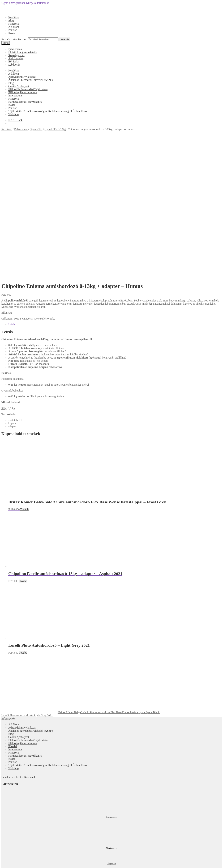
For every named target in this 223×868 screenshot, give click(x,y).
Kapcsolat (14, 24)
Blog (11, 21)
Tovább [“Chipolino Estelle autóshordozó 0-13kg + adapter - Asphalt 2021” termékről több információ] (23, 442)
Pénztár (12, 30)
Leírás (12, 185)
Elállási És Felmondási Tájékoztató (28, 89)
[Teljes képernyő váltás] (10, 863)
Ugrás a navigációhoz (13, 3)
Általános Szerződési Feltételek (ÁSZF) (31, 80)
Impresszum (15, 95)
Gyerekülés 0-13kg (55, 129)
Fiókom (13, 846)
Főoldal (13, 607)
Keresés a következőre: (14, 39)
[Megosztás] (6, 863)
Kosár (12, 33)
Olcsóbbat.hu (112, 709)
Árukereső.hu (111, 678)
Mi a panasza (9, 840)
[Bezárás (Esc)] (3, 863)
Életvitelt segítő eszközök (23, 52)
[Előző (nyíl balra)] (3, 866)
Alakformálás (16, 58)
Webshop (13, 114)
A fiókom (14, 27)
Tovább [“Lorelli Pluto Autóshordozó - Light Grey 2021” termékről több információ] (23, 513)
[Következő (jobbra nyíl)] (6, 866)
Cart (12, 856)
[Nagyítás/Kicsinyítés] (13, 863)
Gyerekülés (36, 129)
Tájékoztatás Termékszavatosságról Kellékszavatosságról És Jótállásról (48, 111)
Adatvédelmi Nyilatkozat (22, 77)
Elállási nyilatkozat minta (23, 92)
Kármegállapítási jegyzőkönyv (25, 102)
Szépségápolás (16, 55)
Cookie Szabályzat (19, 86)
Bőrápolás (14, 61)
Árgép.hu (112, 724)
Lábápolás (14, 65)
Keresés (65, 39)
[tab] (115, 185)
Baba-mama (15, 49)
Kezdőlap (14, 17)
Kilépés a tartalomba (38, 3)
